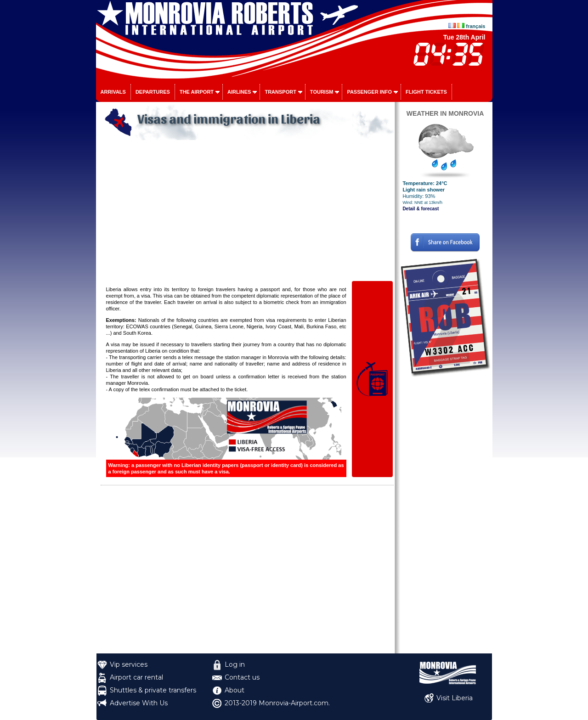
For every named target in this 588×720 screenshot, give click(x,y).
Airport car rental (136, 677)
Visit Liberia (455, 698)
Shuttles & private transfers (153, 690)
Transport (280, 92)
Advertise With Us (139, 703)
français (475, 26)
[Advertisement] (247, 211)
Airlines (239, 92)
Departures (153, 92)
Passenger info (369, 92)
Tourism (322, 92)
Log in (235, 664)
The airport (197, 92)
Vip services (129, 664)
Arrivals (113, 92)
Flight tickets (426, 92)
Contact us (242, 677)
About (235, 690)
